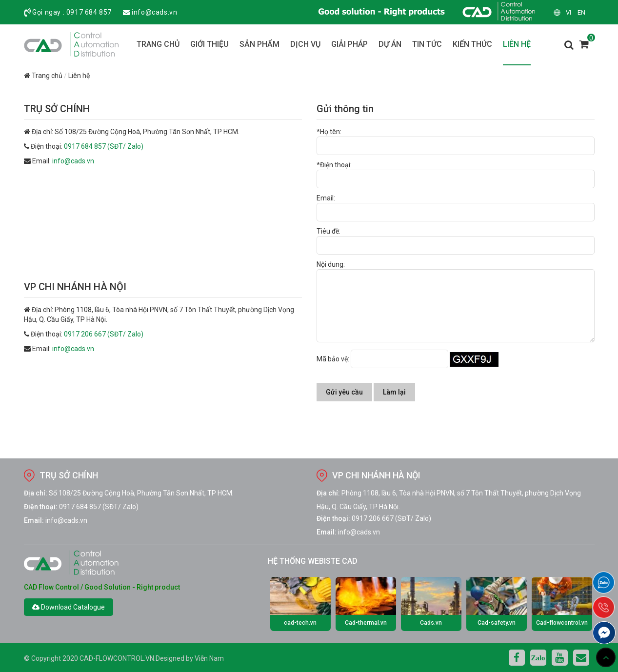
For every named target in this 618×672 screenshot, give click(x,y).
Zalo (538, 658)
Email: (34, 520)
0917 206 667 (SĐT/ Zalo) (104, 334)
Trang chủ (43, 76)
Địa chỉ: (36, 493)
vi (568, 12)
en (581, 12)
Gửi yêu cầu (344, 392)
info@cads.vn (154, 12)
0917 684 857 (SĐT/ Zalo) (104, 146)
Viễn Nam (209, 658)
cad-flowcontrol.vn (117, 658)
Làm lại (394, 392)
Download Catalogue (69, 607)
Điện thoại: (41, 507)
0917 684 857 (89, 12)
